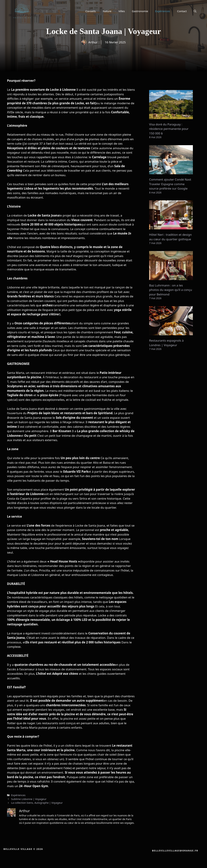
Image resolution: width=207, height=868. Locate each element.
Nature (107, 11)
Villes (122, 11)
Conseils (91, 11)
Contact (182, 11)
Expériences (163, 11)
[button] (195, 11)
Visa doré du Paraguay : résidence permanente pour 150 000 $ (169, 129)
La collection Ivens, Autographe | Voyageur (37, 803)
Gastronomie (140, 11)
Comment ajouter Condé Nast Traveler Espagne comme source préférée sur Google (170, 184)
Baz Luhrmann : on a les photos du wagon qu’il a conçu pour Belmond (171, 290)
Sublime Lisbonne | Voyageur (29, 799)
